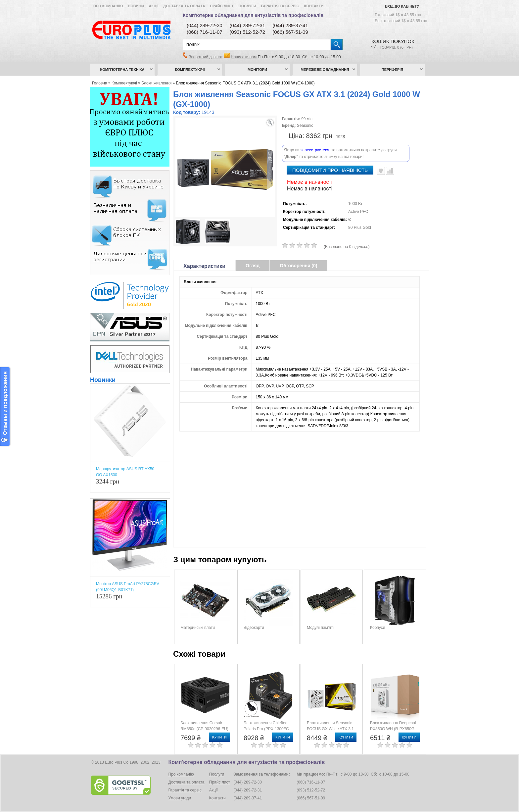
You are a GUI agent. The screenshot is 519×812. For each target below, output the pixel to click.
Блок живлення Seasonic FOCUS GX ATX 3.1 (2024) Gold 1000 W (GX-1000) (245, 83)
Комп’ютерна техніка (122, 70)
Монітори (257, 70)
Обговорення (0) (298, 266)
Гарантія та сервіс (280, 6)
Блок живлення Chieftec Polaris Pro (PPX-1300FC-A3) (267, 729)
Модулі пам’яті (320, 628)
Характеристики (204, 266)
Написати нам (244, 57)
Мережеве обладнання (325, 70)
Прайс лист (222, 6)
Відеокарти (254, 628)
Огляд (253, 266)
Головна (100, 83)
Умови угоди (180, 798)
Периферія (393, 70)
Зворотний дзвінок (206, 57)
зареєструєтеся (315, 150)
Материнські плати (198, 628)
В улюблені (381, 171)
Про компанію (108, 6)
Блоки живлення (156, 83)
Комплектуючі (190, 70)
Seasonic (305, 126)
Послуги (247, 6)
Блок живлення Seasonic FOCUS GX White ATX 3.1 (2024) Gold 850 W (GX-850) (332, 729)
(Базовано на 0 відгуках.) (347, 247)
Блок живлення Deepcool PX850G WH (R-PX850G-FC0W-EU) (393, 729)
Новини (136, 6)
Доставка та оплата (184, 6)
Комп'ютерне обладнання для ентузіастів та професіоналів (253, 15)
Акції (154, 6)
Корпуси (377, 628)
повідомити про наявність (330, 170)
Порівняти (390, 171)
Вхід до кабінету (402, 6)
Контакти (314, 6)
